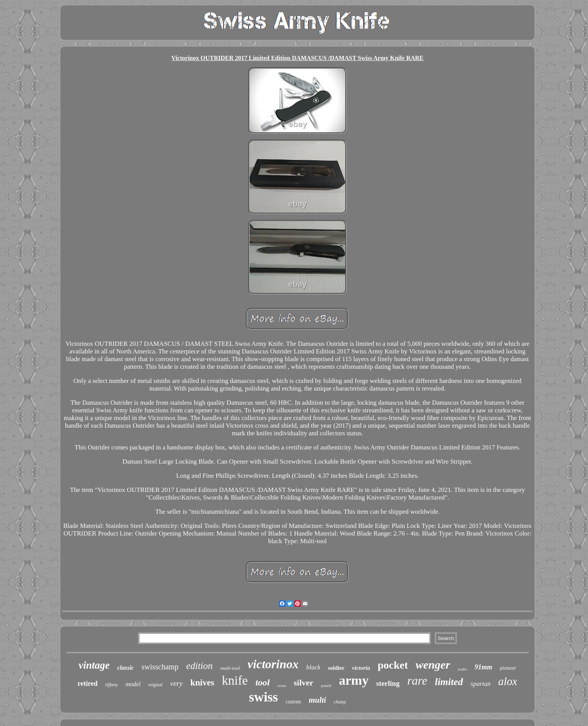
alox (508, 681)
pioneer (508, 668)
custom (293, 702)
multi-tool (230, 668)
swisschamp (160, 667)
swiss (263, 697)
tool (262, 682)
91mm (484, 667)
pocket (393, 665)
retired (88, 684)
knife (235, 680)
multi (317, 700)
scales (462, 669)
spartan (481, 684)
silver (303, 683)
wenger (433, 665)
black (313, 667)
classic (126, 668)
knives (202, 683)
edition (199, 666)
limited (449, 682)
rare (417, 681)
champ (340, 702)
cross (282, 685)
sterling (388, 683)
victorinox (273, 664)
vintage (94, 665)
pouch (326, 685)
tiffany (111, 684)
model (133, 684)
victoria (361, 668)
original (155, 685)
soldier (336, 668)
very (176, 683)
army (354, 680)
